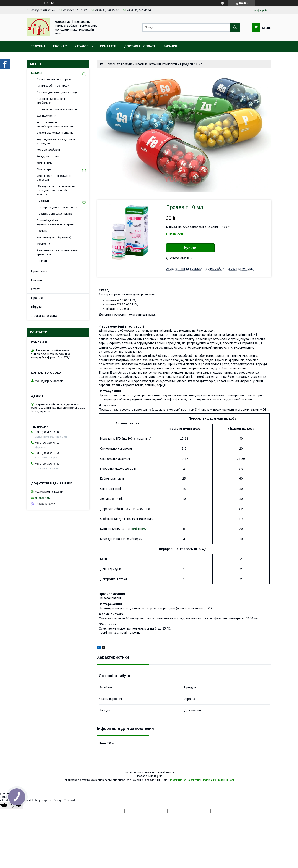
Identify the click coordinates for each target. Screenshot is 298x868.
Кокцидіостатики (48, 156)
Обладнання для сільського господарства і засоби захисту (56, 190)
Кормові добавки (48, 150)
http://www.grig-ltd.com (49, 491)
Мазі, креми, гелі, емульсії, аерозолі (54, 178)
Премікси (43, 201)
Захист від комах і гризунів (55, 133)
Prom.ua (170, 772)
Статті (36, 289)
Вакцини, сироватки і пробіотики (51, 101)
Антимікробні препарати (53, 86)
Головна (38, 46)
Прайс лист (39, 271)
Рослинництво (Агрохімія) (54, 237)
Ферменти (43, 244)
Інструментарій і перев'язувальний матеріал (55, 124)
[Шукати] (235, 27)
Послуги (42, 261)
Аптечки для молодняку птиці (57, 92)
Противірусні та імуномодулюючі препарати (56, 222)
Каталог (81, 46)
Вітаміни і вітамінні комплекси (156, 64)
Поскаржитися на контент (184, 780)
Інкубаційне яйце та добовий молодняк (56, 141)
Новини (37, 280)
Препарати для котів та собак (57, 207)
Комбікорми (45, 163)
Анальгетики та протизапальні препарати (57, 252)
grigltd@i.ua (43, 498)
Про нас (60, 46)
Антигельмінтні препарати (54, 79)
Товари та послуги (119, 64)
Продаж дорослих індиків (54, 214)
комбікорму (139, 529)
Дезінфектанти (46, 116)
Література (44, 169)
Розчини (42, 231)
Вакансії (170, 46)
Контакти (108, 46)
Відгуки (36, 307)
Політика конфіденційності (218, 780)
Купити (190, 248)
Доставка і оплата (140, 46)
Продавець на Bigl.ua (149, 776)
